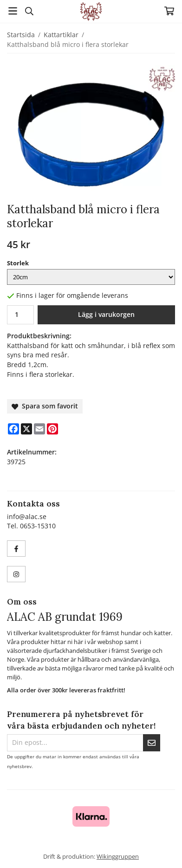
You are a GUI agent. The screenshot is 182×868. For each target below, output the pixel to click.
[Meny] (13, 11)
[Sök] (29, 11)
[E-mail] (39, 429)
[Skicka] (152, 743)
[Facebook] (13, 429)
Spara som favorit (45, 406)
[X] (26, 429)
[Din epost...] (75, 743)
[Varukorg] (169, 11)
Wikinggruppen (118, 856)
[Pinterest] (52, 429)
